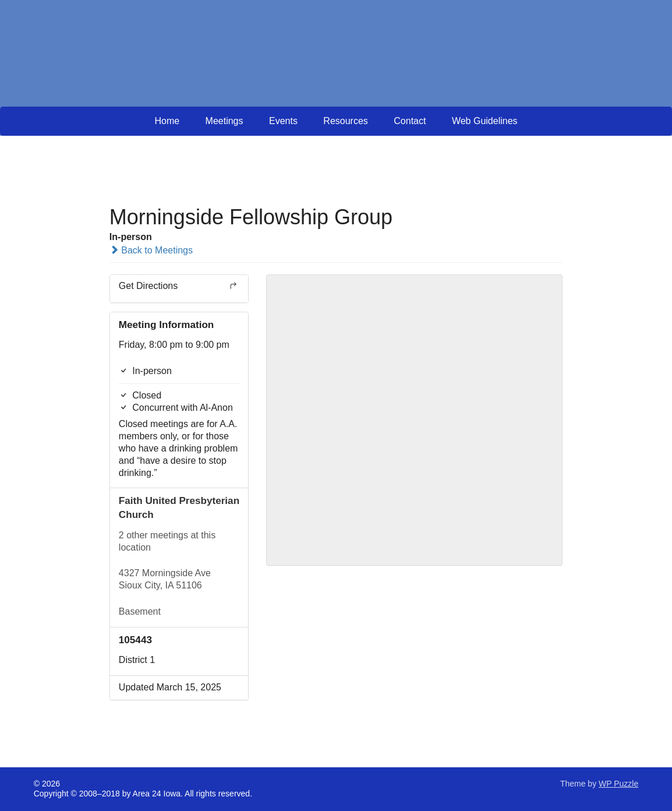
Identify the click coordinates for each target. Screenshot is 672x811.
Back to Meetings (151, 250)
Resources (345, 121)
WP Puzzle (618, 784)
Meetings (224, 121)
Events (283, 121)
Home (167, 121)
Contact (410, 121)
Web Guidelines (485, 121)
